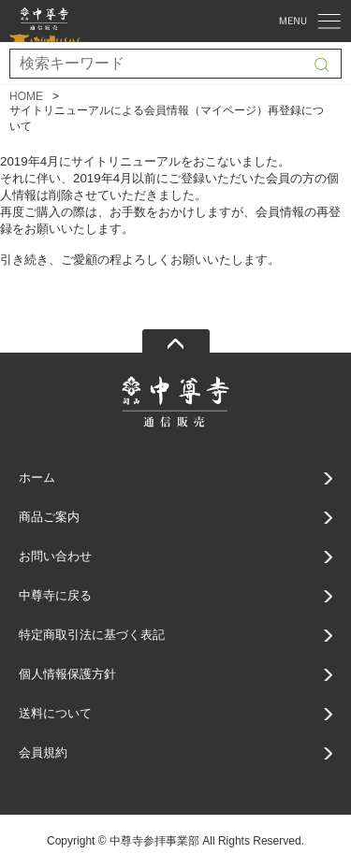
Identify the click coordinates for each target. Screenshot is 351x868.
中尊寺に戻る (55, 595)
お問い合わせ (55, 556)
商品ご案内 (49, 517)
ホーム (37, 477)
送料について (55, 713)
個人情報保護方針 (67, 674)
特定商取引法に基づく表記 (92, 635)
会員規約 (43, 752)
